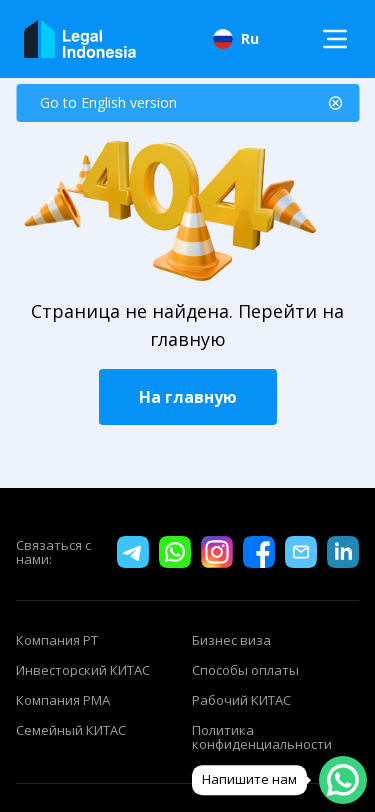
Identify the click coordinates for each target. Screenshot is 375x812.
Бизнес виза (231, 640)
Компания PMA (63, 700)
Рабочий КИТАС (241, 700)
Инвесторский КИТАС (83, 670)
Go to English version (108, 102)
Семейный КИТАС (71, 731)
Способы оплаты (245, 670)
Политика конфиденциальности (262, 737)
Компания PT (57, 640)
